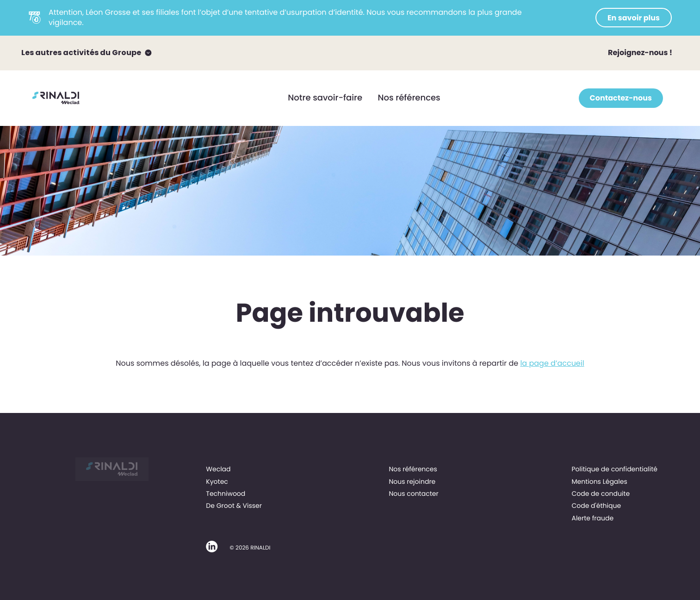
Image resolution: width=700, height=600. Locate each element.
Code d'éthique (596, 506)
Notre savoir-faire (325, 98)
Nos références (409, 98)
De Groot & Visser (234, 506)
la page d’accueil (552, 363)
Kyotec (217, 481)
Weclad (218, 469)
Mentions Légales (599, 481)
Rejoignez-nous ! (640, 53)
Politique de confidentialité (614, 469)
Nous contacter (413, 494)
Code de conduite (601, 494)
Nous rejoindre (412, 481)
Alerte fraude (592, 518)
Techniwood (226, 494)
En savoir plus (634, 18)
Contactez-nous (621, 98)
